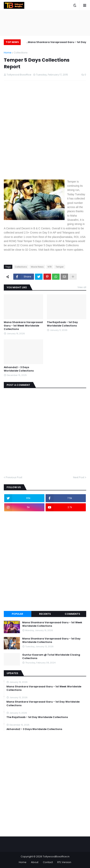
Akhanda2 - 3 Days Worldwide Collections (19, 369)
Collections (21, 53)
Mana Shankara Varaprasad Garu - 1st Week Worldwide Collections (23, 326)
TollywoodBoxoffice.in (56, 856)
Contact (48, 862)
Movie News (37, 267)
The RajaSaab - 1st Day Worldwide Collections (62, 324)
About (35, 862)
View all (82, 287)
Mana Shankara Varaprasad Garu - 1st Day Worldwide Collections (57, 43)
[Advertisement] (45, 133)
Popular (17, 614)
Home (8, 53)
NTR (50, 267)
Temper (60, 267)
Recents (45, 614)
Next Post (79, 477)
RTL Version (64, 862)
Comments (72, 614)
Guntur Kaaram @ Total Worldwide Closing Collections (51, 657)
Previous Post (14, 477)
